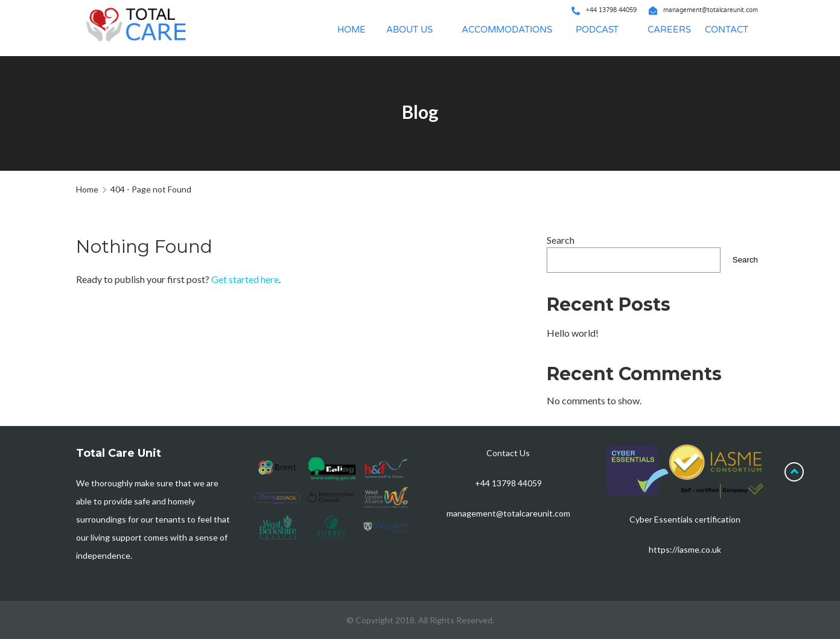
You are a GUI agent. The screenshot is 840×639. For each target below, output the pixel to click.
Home (87, 189)
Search (561, 240)
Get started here (245, 279)
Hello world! (573, 333)
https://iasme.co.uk (685, 549)
